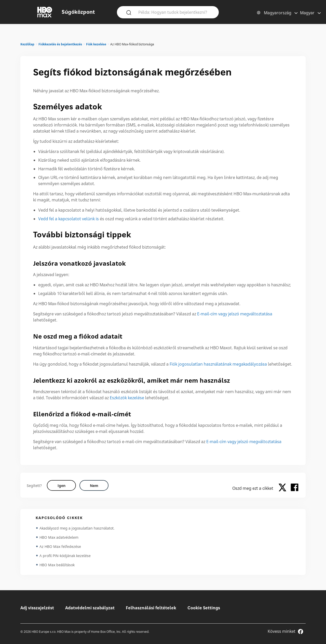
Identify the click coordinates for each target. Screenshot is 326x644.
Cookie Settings (204, 608)
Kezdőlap (27, 44)
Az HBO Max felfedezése (60, 546)
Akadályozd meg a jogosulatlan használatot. (77, 528)
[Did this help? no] (94, 485)
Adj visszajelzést (37, 608)
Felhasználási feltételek (151, 608)
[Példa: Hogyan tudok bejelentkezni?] (175, 12)
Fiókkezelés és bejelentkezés (60, 44)
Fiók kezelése (96, 44)
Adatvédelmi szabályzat (90, 608)
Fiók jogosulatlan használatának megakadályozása (218, 364)
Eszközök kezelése (127, 398)
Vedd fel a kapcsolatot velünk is (69, 219)
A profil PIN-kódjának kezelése (65, 556)
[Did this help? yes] (61, 485)
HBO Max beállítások (57, 565)
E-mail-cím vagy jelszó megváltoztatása (235, 314)
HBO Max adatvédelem (59, 537)
